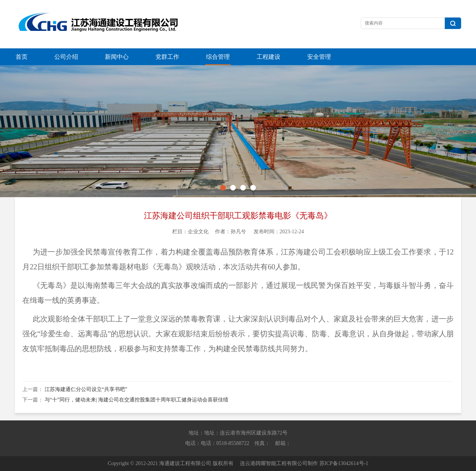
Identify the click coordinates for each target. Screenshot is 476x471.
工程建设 (268, 57)
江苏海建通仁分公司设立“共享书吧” (86, 389)
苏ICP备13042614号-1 (344, 463)
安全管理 (319, 57)
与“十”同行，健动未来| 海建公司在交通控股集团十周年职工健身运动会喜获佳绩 (137, 400)
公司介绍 (66, 57)
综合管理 (218, 57)
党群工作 (167, 57)
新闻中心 (117, 57)
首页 (22, 57)
